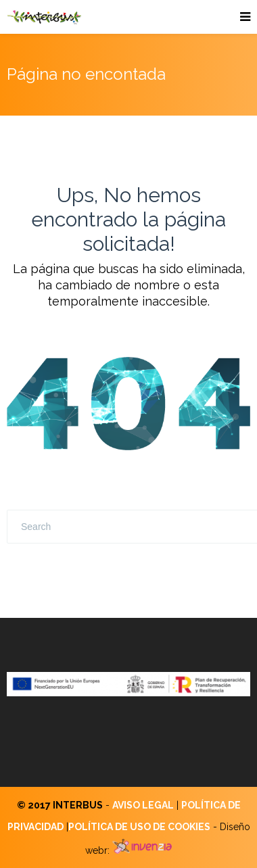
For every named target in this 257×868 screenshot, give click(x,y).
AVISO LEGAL (143, 805)
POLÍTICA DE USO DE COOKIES (139, 827)
